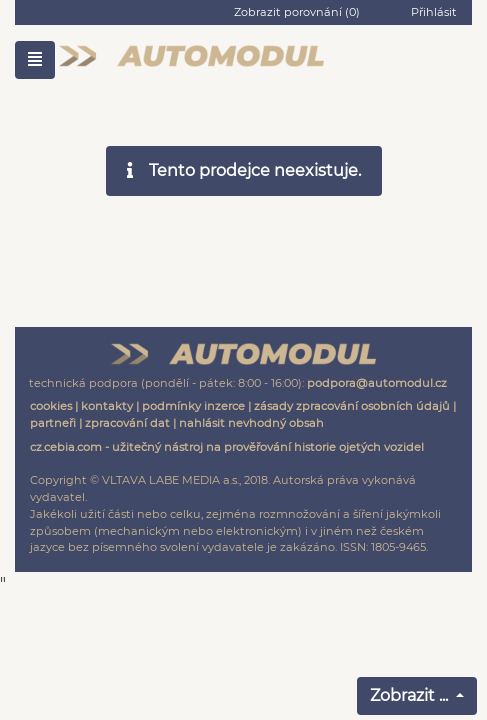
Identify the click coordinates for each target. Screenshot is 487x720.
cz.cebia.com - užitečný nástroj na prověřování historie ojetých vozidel (227, 447)
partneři (53, 423)
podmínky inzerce (193, 406)
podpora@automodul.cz (377, 383)
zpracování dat (127, 423)
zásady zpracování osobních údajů (352, 406)
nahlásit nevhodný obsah (251, 423)
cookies (51, 406)
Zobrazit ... (411, 695)
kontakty (107, 406)
